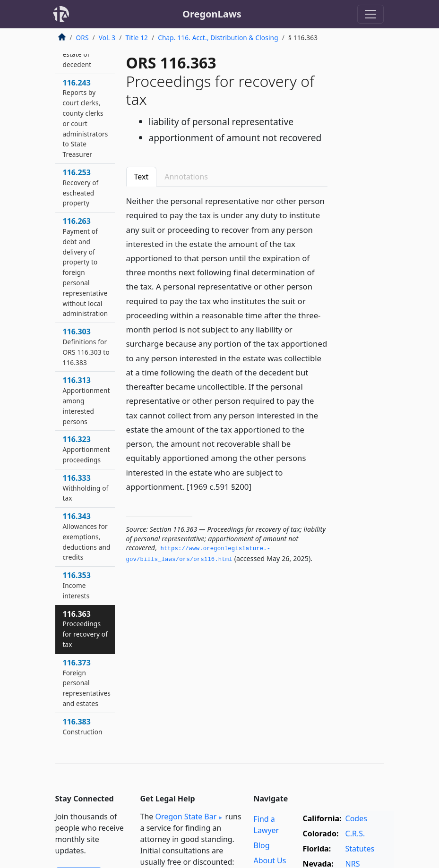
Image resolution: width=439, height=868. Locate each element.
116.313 (86, 400)
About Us (270, 860)
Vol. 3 (107, 38)
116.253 (81, 187)
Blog (262, 845)
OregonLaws (212, 14)
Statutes (360, 849)
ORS (82, 38)
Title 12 (137, 38)
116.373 (87, 683)
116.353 (77, 585)
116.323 (86, 449)
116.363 (86, 629)
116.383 (83, 726)
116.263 (86, 267)
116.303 (86, 346)
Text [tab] (142, 177)
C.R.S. (355, 834)
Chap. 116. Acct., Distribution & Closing (218, 38)
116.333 (86, 488)
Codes (356, 818)
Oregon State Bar (186, 817)
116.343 (87, 536)
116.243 (86, 118)
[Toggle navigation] (370, 14)
